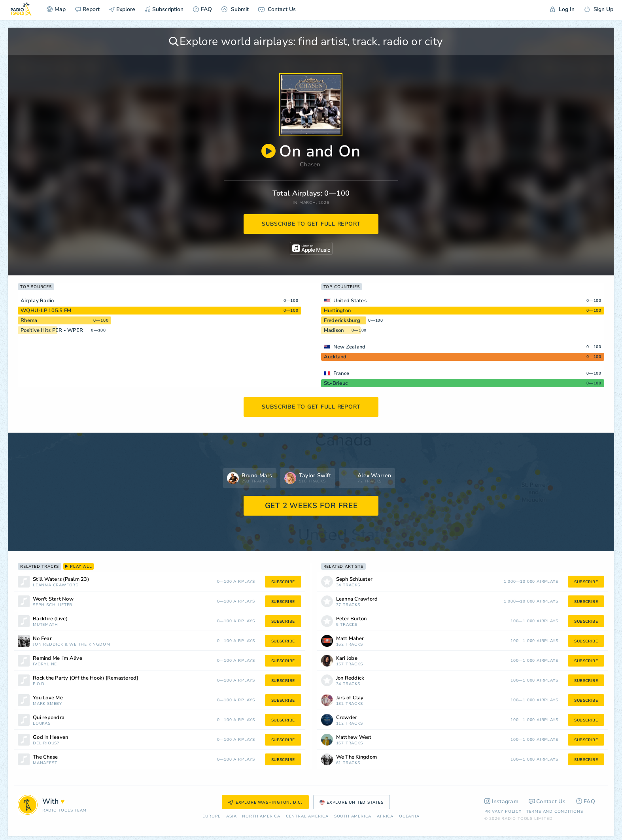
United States (350, 301)
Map (56, 9)
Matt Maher (350, 639)
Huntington (337, 311)
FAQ (202, 9)
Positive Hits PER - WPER (52, 330)
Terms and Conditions (555, 812)
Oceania (409, 816)
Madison (334, 330)
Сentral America (307, 816)
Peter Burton (352, 619)
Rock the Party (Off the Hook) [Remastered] (86, 678)
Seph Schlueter (53, 605)
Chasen (310, 164)
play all (78, 567)
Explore (122, 9)
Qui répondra (49, 718)
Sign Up (599, 9)
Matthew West (354, 737)
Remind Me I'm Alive (58, 658)
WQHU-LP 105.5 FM (46, 311)
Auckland (335, 357)
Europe (212, 816)
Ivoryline (45, 664)
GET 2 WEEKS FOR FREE (311, 506)
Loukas (42, 724)
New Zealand (350, 347)
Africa (385, 816)
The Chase (45, 757)
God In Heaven (50, 737)
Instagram (502, 801)
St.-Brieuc (336, 383)
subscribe (283, 582)
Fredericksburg (342, 320)
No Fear (42, 639)
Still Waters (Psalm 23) (61, 579)
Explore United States (352, 802)
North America (261, 816)
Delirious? (46, 743)
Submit (235, 9)
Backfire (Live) (50, 619)
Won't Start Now (53, 599)
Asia (231, 816)
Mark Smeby (47, 704)
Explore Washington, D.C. (265, 802)
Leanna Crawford (56, 585)
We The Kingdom (90, 645)
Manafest (45, 763)
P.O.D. (39, 684)
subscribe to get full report (311, 224)
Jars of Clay (350, 698)
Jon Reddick (48, 645)
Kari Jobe (347, 658)
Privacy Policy (503, 812)
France (341, 373)
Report (87, 9)
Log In (562, 9)
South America (353, 816)
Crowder (347, 718)
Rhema (29, 320)
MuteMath (45, 625)
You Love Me (48, 698)
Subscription (164, 9)
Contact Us (277, 9)
